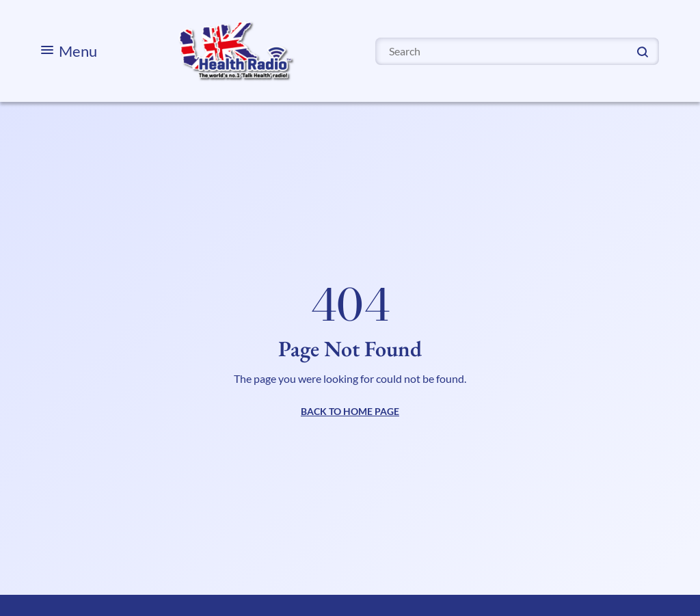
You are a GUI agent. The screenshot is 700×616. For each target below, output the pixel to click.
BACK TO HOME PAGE (350, 411)
